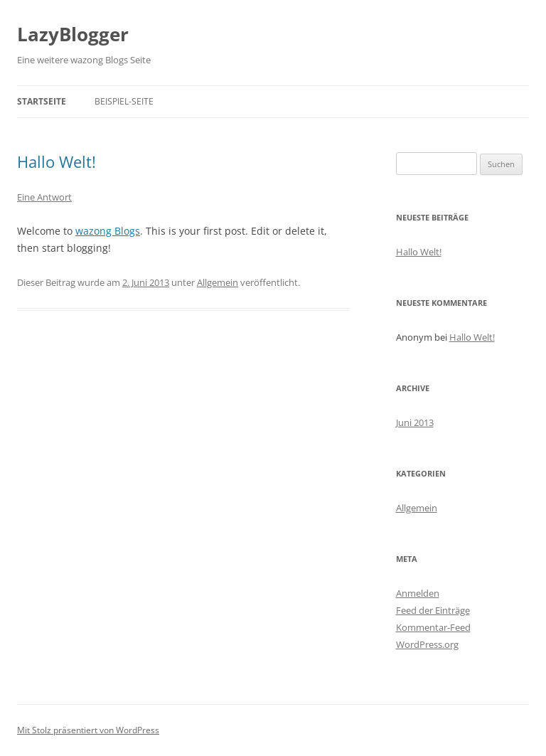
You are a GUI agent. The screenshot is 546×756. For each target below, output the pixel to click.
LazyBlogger (73, 34)
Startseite (42, 101)
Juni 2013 (415, 422)
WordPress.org (427, 644)
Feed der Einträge (433, 610)
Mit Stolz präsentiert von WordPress (88, 730)
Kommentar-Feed (433, 627)
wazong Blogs (108, 231)
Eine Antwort (44, 197)
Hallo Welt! (57, 161)
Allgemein (218, 282)
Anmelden (418, 593)
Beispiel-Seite (124, 101)
